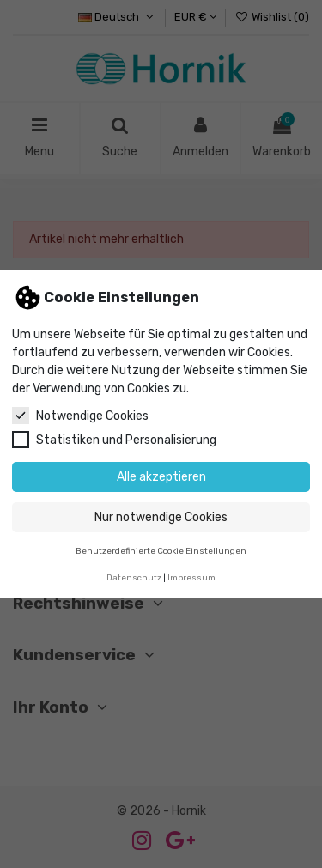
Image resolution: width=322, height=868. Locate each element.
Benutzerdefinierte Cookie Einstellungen (161, 551)
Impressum (191, 577)
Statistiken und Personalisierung (114, 440)
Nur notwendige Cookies (161, 517)
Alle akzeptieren (161, 477)
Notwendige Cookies (80, 416)
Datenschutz (134, 577)
